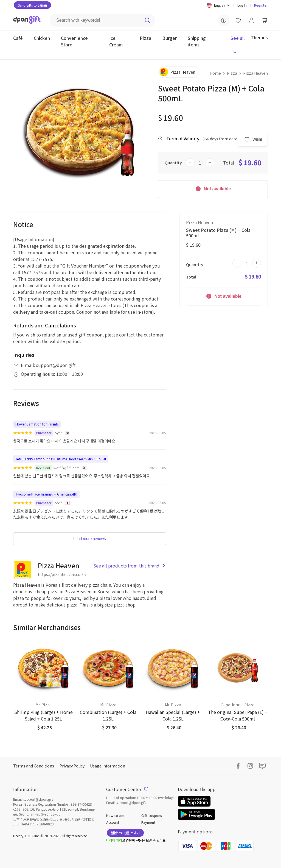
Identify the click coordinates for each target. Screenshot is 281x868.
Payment (148, 822)
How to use (115, 815)
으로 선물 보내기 (125, 833)
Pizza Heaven (255, 73)
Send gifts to (32, 5)
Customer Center (127, 789)
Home (215, 73)
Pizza (232, 73)
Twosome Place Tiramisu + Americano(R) (46, 494)
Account (113, 822)
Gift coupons (152, 815)
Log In (242, 5)
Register (261, 5)
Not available (213, 188)
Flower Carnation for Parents (37, 424)
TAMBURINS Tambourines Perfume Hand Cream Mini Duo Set (61, 459)
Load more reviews (89, 539)
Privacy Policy (72, 766)
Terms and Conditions (34, 766)
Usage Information (108, 766)
